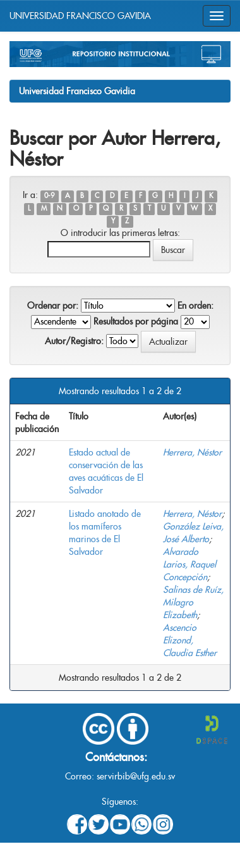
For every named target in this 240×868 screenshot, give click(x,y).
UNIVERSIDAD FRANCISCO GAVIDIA (80, 16)
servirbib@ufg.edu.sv (136, 776)
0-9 (49, 196)
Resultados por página (136, 321)
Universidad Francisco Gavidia (77, 91)
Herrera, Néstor (192, 452)
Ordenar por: (53, 306)
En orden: (195, 306)
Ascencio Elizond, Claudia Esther (190, 640)
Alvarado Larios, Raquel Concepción (189, 564)
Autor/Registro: (74, 341)
